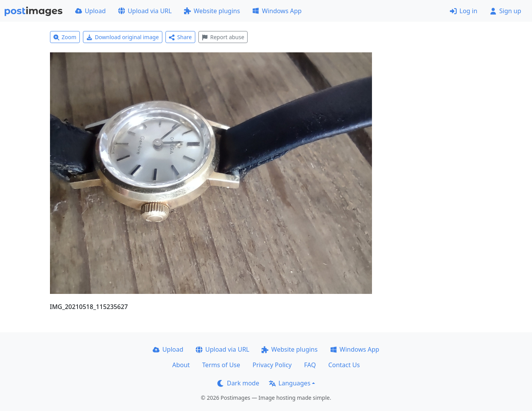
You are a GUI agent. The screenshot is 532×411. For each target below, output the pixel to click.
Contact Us (344, 365)
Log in (464, 11)
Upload (90, 11)
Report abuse (223, 37)
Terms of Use (221, 365)
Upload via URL (145, 11)
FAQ (310, 365)
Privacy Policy (272, 365)
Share (180, 37)
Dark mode (238, 383)
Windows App (277, 11)
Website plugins (212, 11)
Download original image (123, 37)
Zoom (65, 37)
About (181, 365)
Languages (290, 383)
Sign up (505, 11)
